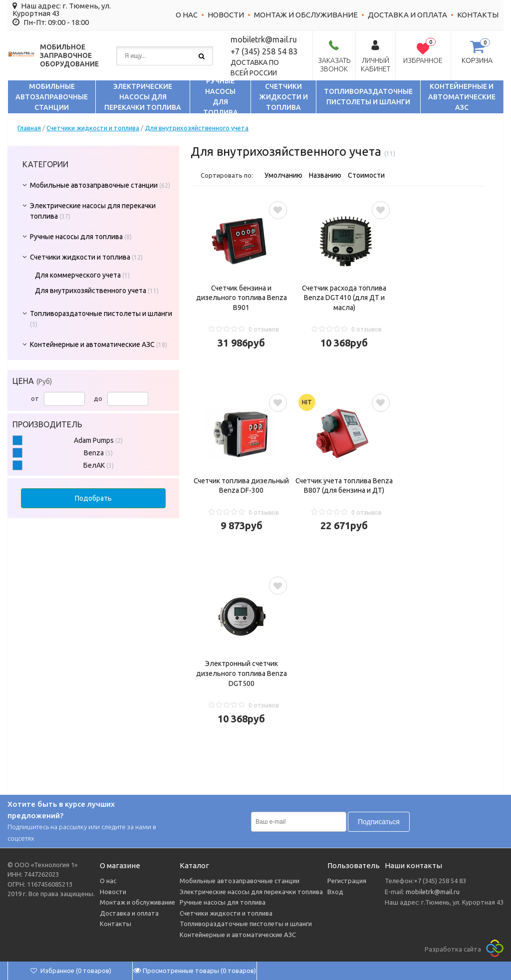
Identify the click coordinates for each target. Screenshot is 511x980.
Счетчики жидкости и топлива (283, 97)
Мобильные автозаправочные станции (52, 97)
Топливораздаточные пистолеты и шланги (368, 97)
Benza (98, 453)
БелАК (99, 465)
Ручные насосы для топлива (221, 97)
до (121, 398)
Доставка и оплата (407, 15)
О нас (187, 15)
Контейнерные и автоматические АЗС (462, 97)
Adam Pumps (98, 440)
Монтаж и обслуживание (306, 15)
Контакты (478, 15)
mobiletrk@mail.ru (432, 892)
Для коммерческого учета (78, 275)
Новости (226, 15)
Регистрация (347, 881)
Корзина (477, 60)
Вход (335, 892)
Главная (29, 128)
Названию (325, 175)
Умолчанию (283, 175)
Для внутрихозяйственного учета (197, 128)
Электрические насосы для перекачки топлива (143, 97)
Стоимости (366, 175)
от (58, 398)
